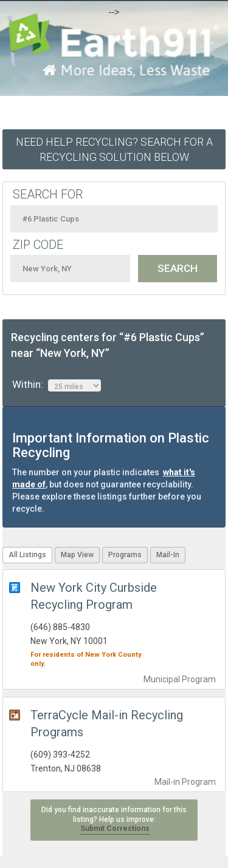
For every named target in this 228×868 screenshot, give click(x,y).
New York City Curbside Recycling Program (94, 596)
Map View (77, 555)
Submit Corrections (115, 829)
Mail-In (168, 555)
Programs (125, 555)
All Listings (27, 555)
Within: (57, 385)
